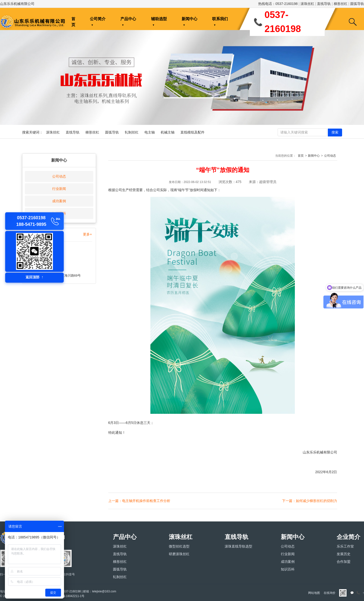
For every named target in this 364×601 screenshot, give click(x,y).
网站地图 (314, 593)
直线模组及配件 (192, 132)
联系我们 (220, 19)
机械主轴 (168, 132)
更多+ (87, 234)
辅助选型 (159, 19)
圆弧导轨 (357, 4)
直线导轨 (324, 4)
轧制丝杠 (132, 132)
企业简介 (348, 537)
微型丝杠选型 (179, 546)
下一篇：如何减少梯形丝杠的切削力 (310, 501)
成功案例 (59, 201)
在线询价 (330, 593)
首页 (73, 22)
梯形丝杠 (341, 4)
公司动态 (59, 176)
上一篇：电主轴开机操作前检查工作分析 (139, 501)
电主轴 (150, 132)
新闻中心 (190, 19)
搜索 (335, 132)
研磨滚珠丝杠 (179, 554)
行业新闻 (59, 189)
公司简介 (98, 19)
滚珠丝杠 (307, 4)
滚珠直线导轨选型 (238, 546)
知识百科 (288, 569)
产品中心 (128, 19)
